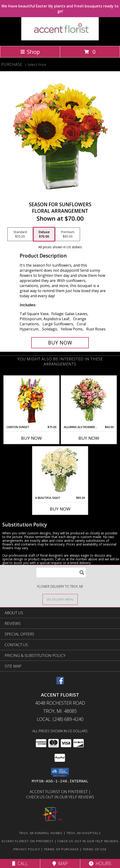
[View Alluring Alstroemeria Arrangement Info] (89, 401)
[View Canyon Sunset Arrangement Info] (31, 401)
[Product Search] (61, 573)
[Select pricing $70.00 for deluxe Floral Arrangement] (44, 234)
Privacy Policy (27, 849)
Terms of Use (95, 849)
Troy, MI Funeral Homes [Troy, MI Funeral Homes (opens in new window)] (41, 833)
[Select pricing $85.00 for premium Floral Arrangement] (68, 234)
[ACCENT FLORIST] (60, 39)
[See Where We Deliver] (60, 599)
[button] (60, 772)
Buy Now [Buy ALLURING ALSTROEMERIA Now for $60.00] (89, 438)
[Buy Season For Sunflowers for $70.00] (60, 343)
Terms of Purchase (61, 849)
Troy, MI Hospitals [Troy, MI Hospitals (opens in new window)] (84, 833)
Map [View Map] (60, 863)
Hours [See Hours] (100, 863)
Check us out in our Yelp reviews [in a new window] (60, 797)
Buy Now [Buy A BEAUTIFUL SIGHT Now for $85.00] (60, 509)
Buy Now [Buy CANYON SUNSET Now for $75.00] (31, 438)
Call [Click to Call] (20, 863)
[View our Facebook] (60, 683)
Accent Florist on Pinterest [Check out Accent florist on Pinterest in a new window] (59, 792)
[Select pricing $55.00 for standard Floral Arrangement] (20, 234)
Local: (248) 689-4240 (60, 719)
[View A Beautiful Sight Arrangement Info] (60, 471)
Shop (30, 52)
